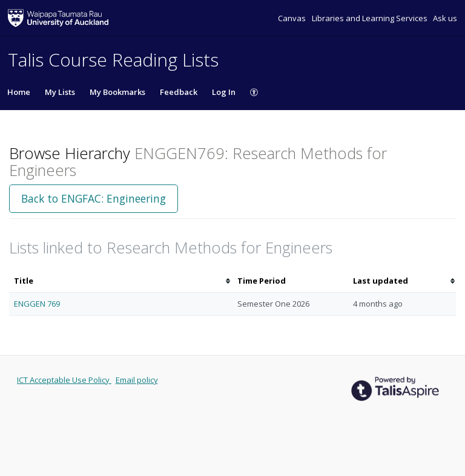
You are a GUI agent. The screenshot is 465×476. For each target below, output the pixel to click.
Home (19, 92)
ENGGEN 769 (37, 304)
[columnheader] (121, 281)
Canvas (293, 18)
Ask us (445, 18)
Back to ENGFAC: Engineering (94, 198)
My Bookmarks (117, 92)
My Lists (60, 92)
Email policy (137, 380)
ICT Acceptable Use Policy (64, 380)
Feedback (179, 92)
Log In (224, 92)
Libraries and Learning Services (371, 18)
